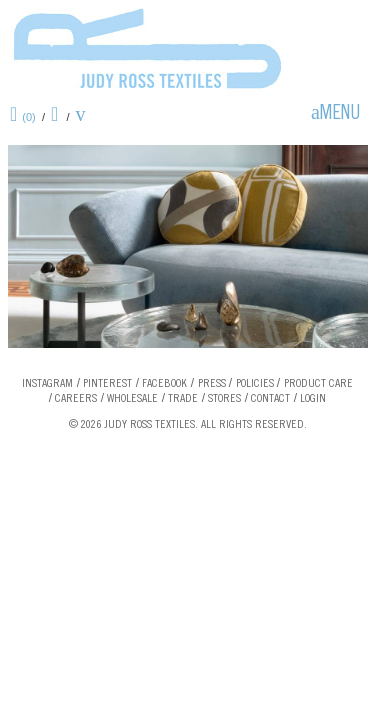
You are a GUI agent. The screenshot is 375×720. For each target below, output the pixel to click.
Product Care (318, 384)
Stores (224, 399)
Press (212, 384)
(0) (28, 117)
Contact (270, 399)
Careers (76, 399)
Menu (340, 115)
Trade (183, 399)
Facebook (164, 384)
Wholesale (132, 399)
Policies (255, 384)
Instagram (47, 384)
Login (313, 399)
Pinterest (107, 384)
